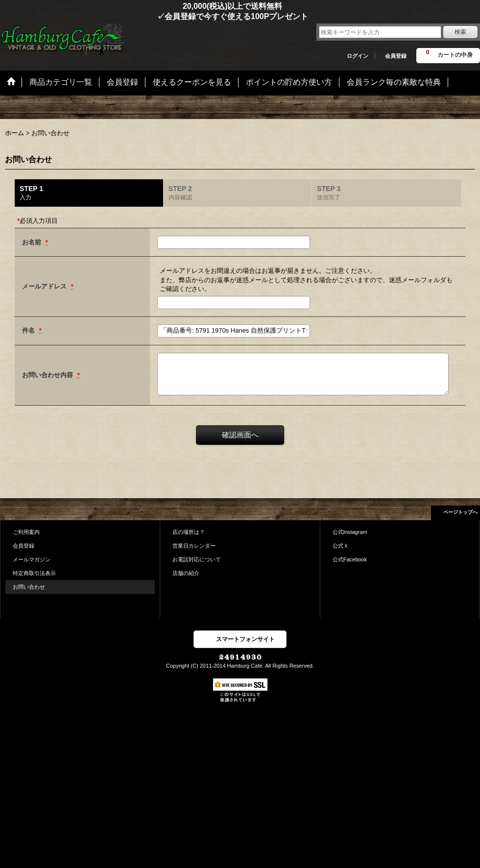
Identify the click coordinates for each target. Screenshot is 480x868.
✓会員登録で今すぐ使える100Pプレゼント (154, 16)
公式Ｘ (341, 546)
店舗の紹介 (186, 573)
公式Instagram (350, 532)
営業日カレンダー (194, 546)
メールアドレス (45, 286)
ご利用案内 (26, 532)
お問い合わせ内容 (48, 375)
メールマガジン (32, 559)
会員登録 (396, 56)
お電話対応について (197, 559)
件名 (29, 330)
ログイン (358, 56)
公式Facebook (350, 559)
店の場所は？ (189, 532)
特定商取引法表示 (34, 573)
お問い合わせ (29, 587)
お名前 (33, 242)
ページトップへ (460, 512)
